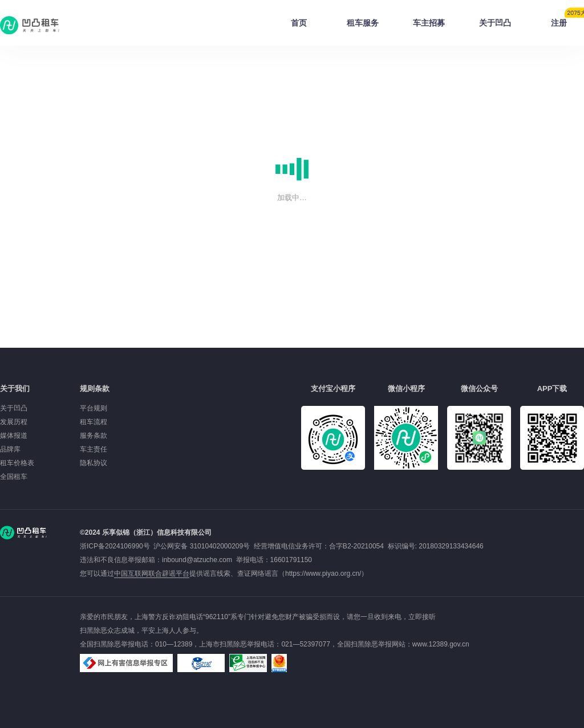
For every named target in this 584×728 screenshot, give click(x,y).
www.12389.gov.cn (441, 644)
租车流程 (94, 422)
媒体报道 (14, 436)
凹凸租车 (31, 25)
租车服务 (363, 23)
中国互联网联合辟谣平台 (152, 574)
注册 (567, 19)
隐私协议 (94, 463)
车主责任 (94, 449)
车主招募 (429, 23)
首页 (299, 23)
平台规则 (94, 408)
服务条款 (94, 436)
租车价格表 (17, 463)
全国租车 (14, 477)
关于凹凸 (495, 23)
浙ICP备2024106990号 (117, 546)
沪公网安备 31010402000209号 (202, 546)
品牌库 (10, 449)
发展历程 (14, 422)
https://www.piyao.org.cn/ (323, 574)
